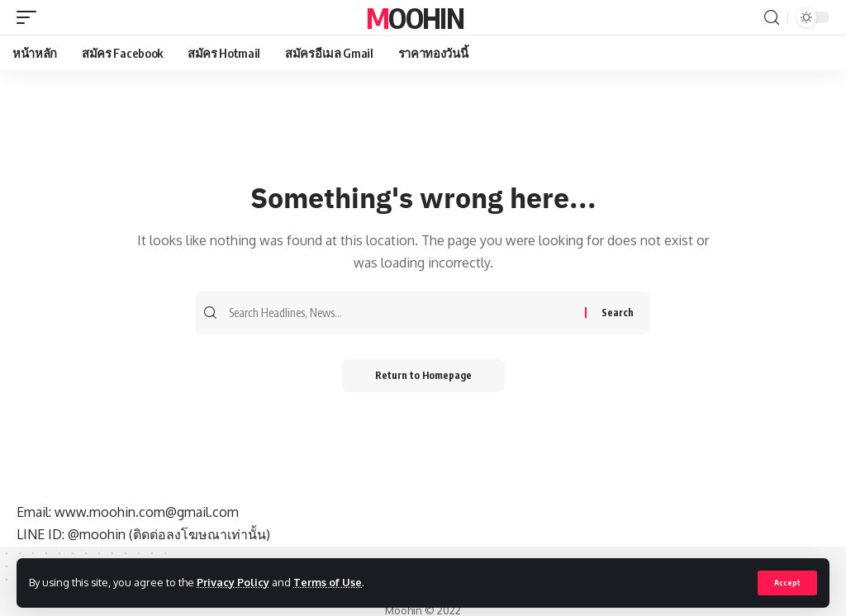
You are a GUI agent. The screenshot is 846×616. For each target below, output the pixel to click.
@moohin (97, 534)
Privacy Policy (233, 582)
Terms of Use (328, 582)
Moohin (415, 17)
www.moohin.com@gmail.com (147, 512)
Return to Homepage (423, 375)
